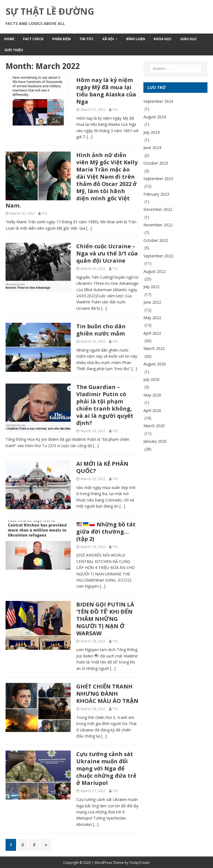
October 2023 (156, 163)
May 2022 (152, 318)
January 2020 (155, 441)
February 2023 (156, 194)
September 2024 (158, 101)
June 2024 (152, 148)
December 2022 (158, 209)
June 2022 (152, 302)
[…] (90, 137)
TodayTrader (140, 863)
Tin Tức (87, 39)
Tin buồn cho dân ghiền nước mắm (101, 330)
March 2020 (154, 426)
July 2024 (151, 132)
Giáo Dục (189, 39)
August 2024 (155, 117)
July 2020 (151, 379)
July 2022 (151, 287)
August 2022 (155, 271)
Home (9, 39)
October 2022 (156, 240)
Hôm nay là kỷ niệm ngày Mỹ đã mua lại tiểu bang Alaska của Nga (106, 91)
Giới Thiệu (14, 50)
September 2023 (158, 179)
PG (115, 109)
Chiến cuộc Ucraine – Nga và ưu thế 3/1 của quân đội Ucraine (107, 253)
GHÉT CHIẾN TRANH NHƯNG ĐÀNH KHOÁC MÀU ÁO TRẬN (107, 694)
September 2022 (158, 256)
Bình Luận (136, 39)
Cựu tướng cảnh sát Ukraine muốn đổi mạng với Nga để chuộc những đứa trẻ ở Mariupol (106, 768)
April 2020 (152, 410)
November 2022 (158, 225)
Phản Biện (61, 39)
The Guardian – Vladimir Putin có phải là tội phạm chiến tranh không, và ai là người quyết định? (105, 405)
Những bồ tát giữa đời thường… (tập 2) (106, 532)
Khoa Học (163, 39)
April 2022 (152, 333)
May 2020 (152, 395)
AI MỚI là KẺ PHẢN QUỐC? (102, 467)
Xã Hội (108, 39)
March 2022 (154, 348)
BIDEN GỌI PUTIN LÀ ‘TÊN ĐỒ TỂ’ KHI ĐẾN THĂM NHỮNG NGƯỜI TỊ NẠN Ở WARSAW (105, 619)
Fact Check (33, 39)
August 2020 (155, 364)
